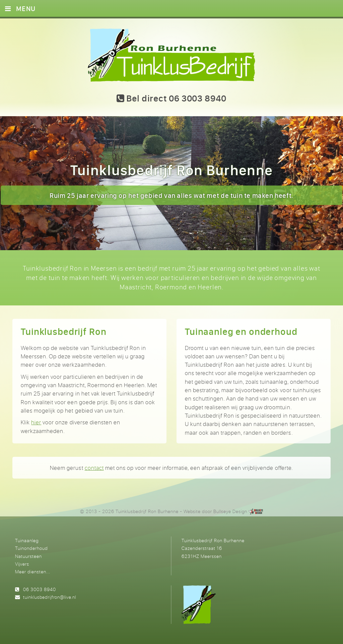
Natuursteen (28, 556)
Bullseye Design (230, 511)
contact (94, 468)
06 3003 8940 (40, 589)
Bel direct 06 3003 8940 (171, 98)
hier (36, 422)
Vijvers (22, 564)
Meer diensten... (33, 571)
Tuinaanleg (27, 540)
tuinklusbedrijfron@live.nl (50, 597)
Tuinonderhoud (31, 548)
